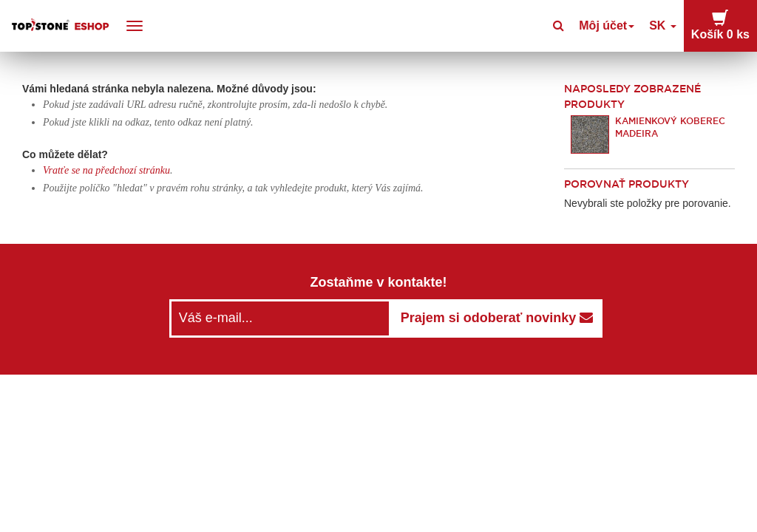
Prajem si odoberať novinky (497, 318)
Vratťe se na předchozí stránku (106, 170)
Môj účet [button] (626, 25)
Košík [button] (726, 25)
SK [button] (676, 25)
